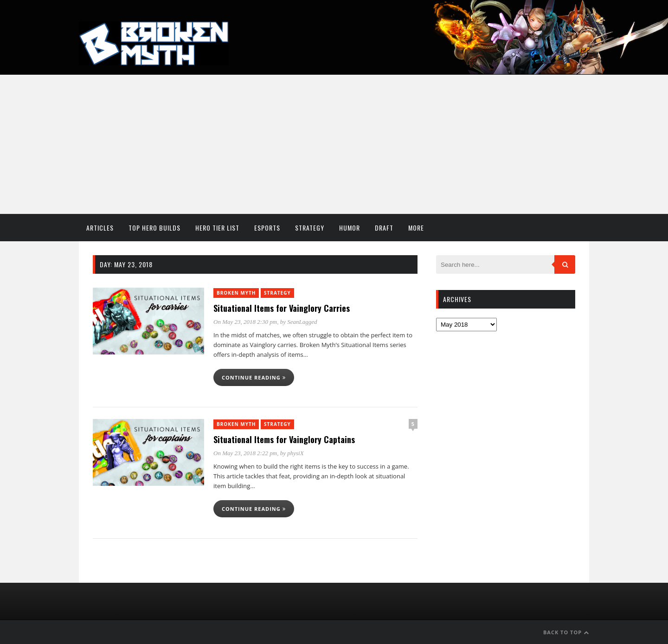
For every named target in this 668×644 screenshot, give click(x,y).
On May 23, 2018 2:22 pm (245, 453)
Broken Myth (236, 293)
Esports (267, 228)
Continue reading (254, 377)
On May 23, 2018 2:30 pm (245, 322)
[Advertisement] (334, 144)
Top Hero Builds (154, 228)
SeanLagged (302, 322)
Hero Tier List (217, 228)
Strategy (310, 228)
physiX (295, 453)
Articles (100, 228)
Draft (384, 228)
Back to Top (566, 632)
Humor (350, 228)
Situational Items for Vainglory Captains (284, 439)
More (416, 228)
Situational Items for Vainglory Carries (282, 308)
